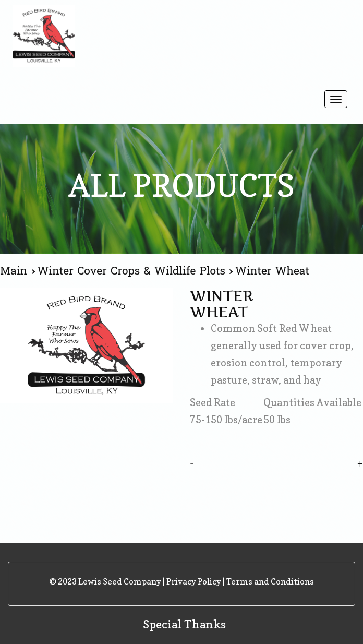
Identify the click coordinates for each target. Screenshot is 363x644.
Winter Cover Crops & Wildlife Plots (134, 271)
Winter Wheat (272, 271)
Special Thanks (184, 624)
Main (16, 271)
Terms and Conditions (270, 581)
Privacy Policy (194, 581)
